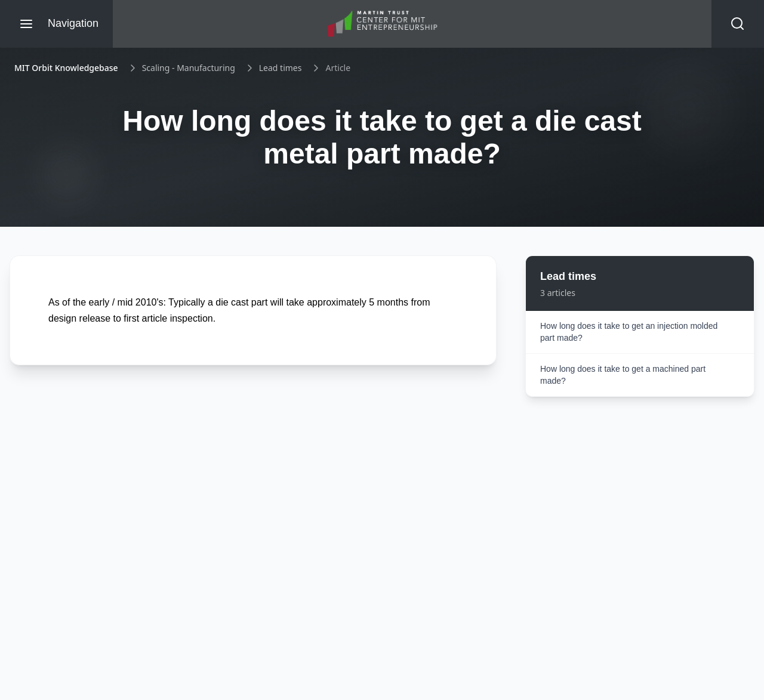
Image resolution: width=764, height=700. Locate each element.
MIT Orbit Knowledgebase (66, 68)
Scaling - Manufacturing (189, 68)
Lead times (281, 68)
